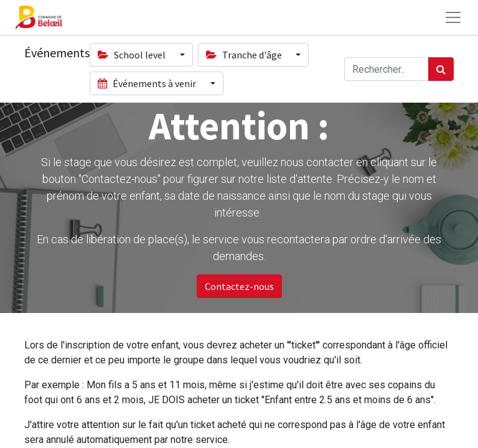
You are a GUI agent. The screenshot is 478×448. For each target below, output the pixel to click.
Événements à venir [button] (148, 83)
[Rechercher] (441, 69)
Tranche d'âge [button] (245, 55)
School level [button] (133, 55)
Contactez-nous (239, 286)
